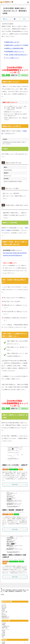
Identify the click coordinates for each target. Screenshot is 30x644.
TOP (15, 591)
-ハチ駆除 (3, 632)
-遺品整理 (3, 625)
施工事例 (3, 610)
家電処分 (21, 561)
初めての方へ (4, 606)
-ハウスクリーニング (5, 629)
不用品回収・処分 (14, 469)
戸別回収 (26, 45)
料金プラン (4, 613)
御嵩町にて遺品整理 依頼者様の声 (13, 510)
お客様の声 (6, 469)
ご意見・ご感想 (4, 612)
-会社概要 (3, 642)
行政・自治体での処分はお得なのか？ (17, 55)
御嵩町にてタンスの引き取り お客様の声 (15, 465)
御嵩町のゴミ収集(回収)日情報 (14, 48)
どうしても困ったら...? (12, 58)
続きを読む (19, 484)
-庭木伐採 (3, 634)
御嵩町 (21, 469)
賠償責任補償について (6, 616)
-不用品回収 (4, 623)
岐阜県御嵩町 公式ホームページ (15, 52)
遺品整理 (16, 514)
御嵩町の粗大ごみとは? (12, 42)
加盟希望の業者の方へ (6, 618)
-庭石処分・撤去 (5, 628)
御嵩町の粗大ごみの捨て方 (13, 45)
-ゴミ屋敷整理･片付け (6, 626)
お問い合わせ (4, 615)
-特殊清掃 (3, 631)
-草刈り (3, 637)
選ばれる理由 (4, 607)
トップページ (4, 604)
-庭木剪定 (3, 635)
